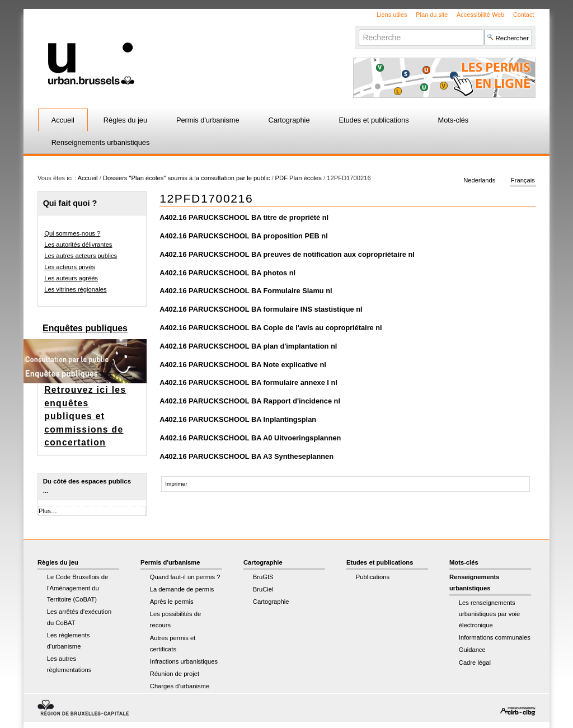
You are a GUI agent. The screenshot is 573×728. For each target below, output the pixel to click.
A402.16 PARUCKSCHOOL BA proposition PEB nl (244, 236)
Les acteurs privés (70, 267)
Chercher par (358, 29)
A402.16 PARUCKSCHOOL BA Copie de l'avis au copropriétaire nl (271, 328)
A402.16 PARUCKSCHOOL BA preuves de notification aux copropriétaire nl (287, 254)
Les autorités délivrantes (78, 245)
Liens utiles (392, 15)
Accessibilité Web (480, 15)
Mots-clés (454, 120)
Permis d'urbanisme (208, 120)
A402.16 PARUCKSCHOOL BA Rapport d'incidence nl (250, 401)
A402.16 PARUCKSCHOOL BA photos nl (227, 273)
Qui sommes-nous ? (72, 233)
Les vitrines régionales (75, 289)
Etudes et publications (374, 120)
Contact (523, 15)
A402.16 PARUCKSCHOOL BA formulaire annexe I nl (248, 382)
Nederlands (479, 180)
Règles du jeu (125, 120)
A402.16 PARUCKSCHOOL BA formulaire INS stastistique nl (261, 309)
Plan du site (432, 15)
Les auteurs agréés (71, 278)
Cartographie (289, 120)
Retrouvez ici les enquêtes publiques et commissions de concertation (85, 416)
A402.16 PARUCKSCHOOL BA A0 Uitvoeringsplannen (250, 438)
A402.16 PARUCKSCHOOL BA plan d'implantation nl (248, 346)
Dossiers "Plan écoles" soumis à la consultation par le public (186, 178)
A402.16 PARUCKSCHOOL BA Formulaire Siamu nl (246, 291)
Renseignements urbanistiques (101, 142)
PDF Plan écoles (299, 178)
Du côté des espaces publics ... (87, 486)
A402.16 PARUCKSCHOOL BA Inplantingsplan (238, 419)
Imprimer (176, 484)
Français (523, 180)
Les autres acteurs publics (81, 256)
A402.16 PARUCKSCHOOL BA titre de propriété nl (244, 217)
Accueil (63, 120)
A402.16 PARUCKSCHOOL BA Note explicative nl (243, 365)
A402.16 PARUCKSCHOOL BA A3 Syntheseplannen (246, 456)
